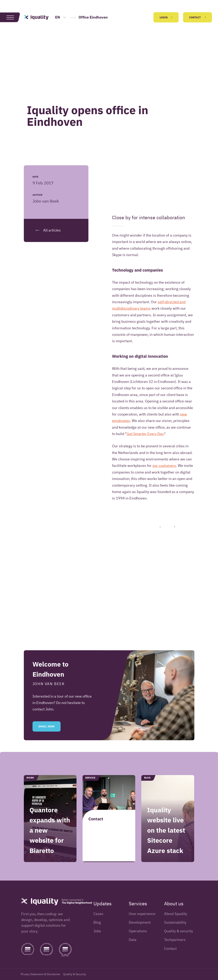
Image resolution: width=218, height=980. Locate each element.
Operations (138, 931)
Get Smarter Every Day (145, 434)
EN (61, 17)
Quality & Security (75, 974)
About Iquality (176, 914)
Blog (97, 922)
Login (166, 17)
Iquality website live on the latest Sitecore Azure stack (166, 841)
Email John (46, 737)
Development (140, 922)
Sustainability (175, 922)
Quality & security (179, 931)
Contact (197, 17)
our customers (164, 466)
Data (133, 940)
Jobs (97, 931)
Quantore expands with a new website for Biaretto (50, 841)
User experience (142, 914)
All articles (47, 230)
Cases (98, 914)
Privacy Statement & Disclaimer (40, 974)
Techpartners (175, 940)
